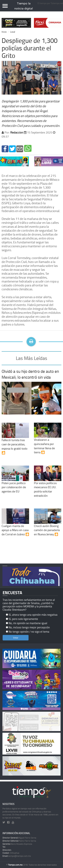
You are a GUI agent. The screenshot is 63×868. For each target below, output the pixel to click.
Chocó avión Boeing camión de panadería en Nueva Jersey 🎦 (48, 525)
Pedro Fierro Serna (19, 841)
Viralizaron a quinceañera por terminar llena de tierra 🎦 (48, 441)
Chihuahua (11, 853)
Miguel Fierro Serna (19, 838)
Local (13, 32)
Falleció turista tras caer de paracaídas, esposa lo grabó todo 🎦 (15, 441)
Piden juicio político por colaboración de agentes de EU (15, 482)
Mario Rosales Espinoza (17, 844)
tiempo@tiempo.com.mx (17, 856)
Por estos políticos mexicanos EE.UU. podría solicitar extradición (48, 484)
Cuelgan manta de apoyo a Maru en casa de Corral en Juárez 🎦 (15, 525)
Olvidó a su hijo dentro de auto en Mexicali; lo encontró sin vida (30, 374)
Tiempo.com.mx (16, 865)
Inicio (4, 32)
